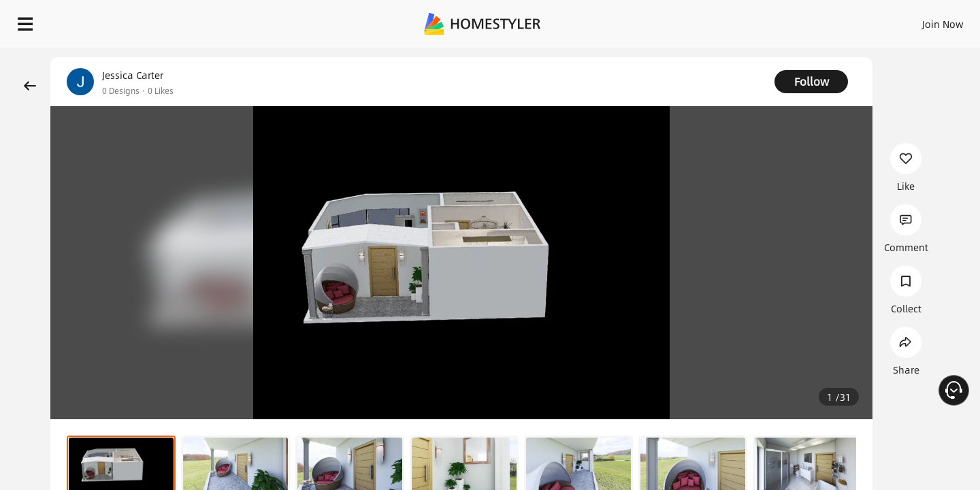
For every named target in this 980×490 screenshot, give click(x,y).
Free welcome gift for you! (697, 57)
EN (826, 20)
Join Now (779, 20)
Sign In (729, 20)
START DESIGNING (912, 20)
